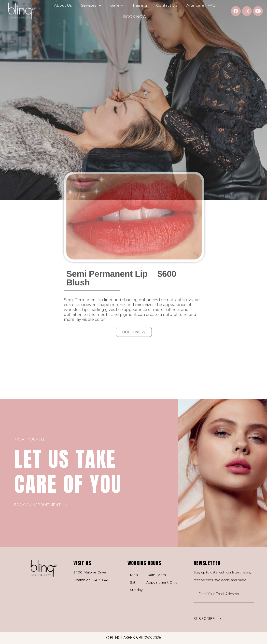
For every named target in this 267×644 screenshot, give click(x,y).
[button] (134, 272)
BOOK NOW (135, 12)
